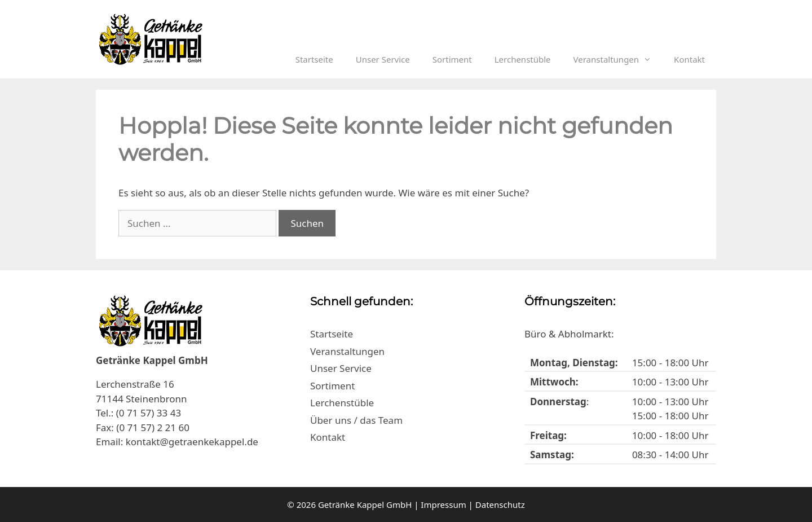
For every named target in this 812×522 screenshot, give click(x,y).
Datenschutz (500, 505)
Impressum (443, 505)
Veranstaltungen (618, 59)
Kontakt (689, 59)
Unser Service (383, 59)
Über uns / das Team (356, 420)
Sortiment (452, 59)
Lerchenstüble (523, 59)
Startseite (314, 59)
